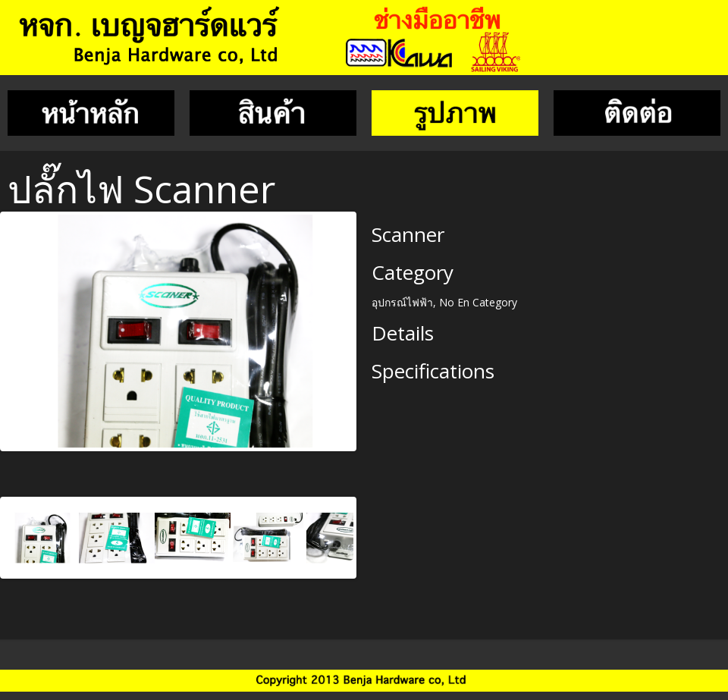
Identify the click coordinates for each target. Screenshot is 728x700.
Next (369, 328)
